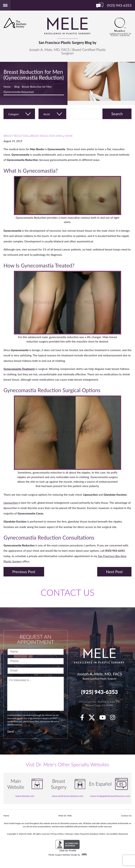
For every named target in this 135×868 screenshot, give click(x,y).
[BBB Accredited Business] (68, 846)
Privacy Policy (57, 834)
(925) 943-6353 (99, 692)
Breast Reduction (16, 136)
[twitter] (94, 719)
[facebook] (84, 719)
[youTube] (104, 719)
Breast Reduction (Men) (47, 136)
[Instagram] (114, 719)
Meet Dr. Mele (65, 816)
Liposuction (11, 503)
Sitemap (69, 834)
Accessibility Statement (117, 834)
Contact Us (126, 816)
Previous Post (24, 572)
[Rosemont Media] (83, 855)
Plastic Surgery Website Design (63, 855)
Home (7, 87)
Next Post (114, 572)
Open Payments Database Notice (90, 834)
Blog (17, 87)
